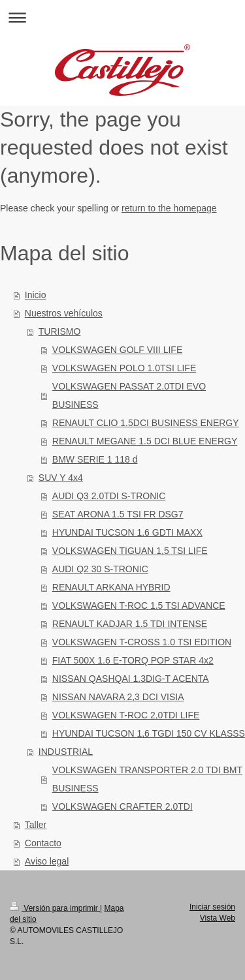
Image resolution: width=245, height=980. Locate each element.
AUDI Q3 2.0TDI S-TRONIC (109, 496)
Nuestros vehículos (64, 313)
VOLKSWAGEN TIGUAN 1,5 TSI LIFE (130, 551)
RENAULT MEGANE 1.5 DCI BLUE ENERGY (145, 441)
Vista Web (218, 918)
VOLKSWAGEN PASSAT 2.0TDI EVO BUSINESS (129, 395)
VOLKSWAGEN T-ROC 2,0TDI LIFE (126, 715)
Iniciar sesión (212, 907)
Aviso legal (47, 861)
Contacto (43, 843)
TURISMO (60, 331)
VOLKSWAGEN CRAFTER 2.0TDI (122, 806)
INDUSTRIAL (66, 752)
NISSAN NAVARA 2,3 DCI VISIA (118, 697)
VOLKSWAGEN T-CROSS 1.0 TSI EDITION (142, 642)
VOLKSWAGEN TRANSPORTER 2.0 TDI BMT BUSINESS (147, 779)
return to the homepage (169, 208)
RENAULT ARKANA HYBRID (111, 587)
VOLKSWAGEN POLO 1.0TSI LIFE (124, 368)
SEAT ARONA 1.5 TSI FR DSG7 (118, 514)
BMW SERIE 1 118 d (95, 459)
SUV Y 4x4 (61, 478)
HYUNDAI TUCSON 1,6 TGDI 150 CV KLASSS (149, 733)
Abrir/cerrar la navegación (122, 17)
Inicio (36, 295)
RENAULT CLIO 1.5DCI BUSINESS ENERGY (146, 423)
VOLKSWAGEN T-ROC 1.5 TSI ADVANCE (139, 605)
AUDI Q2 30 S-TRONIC (100, 569)
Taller (36, 825)
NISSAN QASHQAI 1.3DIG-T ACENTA (131, 679)
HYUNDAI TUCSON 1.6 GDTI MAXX (127, 532)
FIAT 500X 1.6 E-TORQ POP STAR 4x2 (133, 660)
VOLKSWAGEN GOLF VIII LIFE (117, 350)
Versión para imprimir (55, 908)
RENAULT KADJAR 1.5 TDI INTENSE (130, 624)
